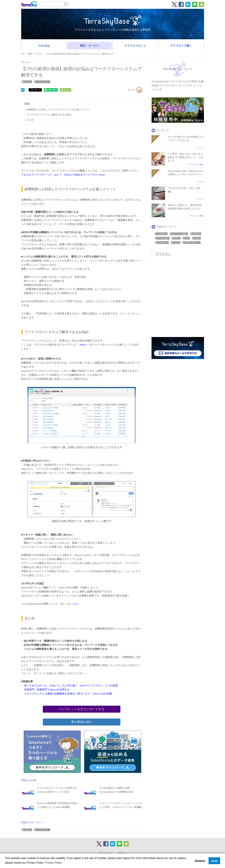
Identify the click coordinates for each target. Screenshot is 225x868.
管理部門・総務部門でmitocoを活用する (47, 690)
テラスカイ (163, 254)
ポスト (36, 90)
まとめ (30, 120)
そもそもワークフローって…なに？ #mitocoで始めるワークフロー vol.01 (63, 175)
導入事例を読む (82, 722)
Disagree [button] (200, 861)
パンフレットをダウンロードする (82, 709)
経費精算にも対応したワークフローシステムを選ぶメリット (59, 110)
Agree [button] (214, 861)
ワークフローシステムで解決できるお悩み (49, 115)
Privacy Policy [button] (53, 863)
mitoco (83, 345)
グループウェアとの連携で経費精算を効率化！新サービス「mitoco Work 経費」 (69, 694)
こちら (75, 604)
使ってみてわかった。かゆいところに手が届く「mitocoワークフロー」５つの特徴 (71, 686)
